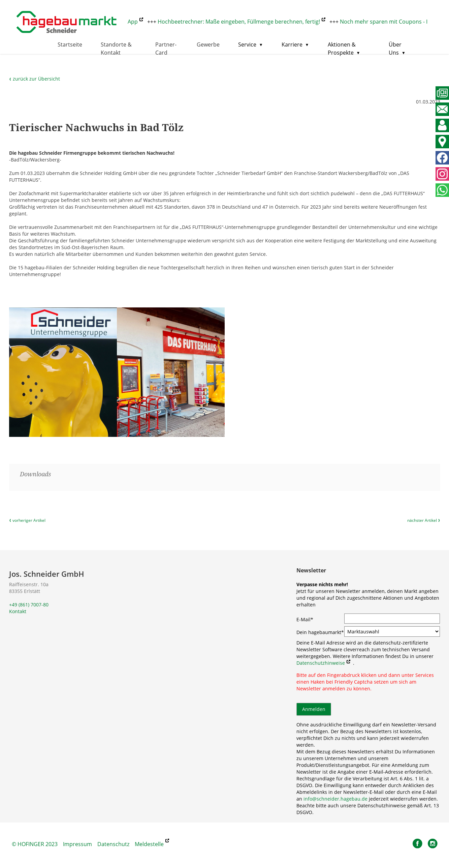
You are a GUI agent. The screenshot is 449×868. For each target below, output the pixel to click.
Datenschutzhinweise (321, 663)
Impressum (77, 844)
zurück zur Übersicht (35, 79)
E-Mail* (305, 619)
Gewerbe (208, 44)
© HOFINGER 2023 (35, 844)
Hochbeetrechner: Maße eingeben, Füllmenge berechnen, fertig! (242, 22)
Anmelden (314, 709)
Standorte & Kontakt (116, 49)
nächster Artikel (424, 520)
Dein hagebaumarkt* (320, 632)
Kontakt (18, 611)
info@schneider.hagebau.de (335, 799)
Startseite (70, 44)
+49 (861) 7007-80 (29, 605)
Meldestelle (149, 844)
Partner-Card (166, 49)
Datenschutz (113, 844)
